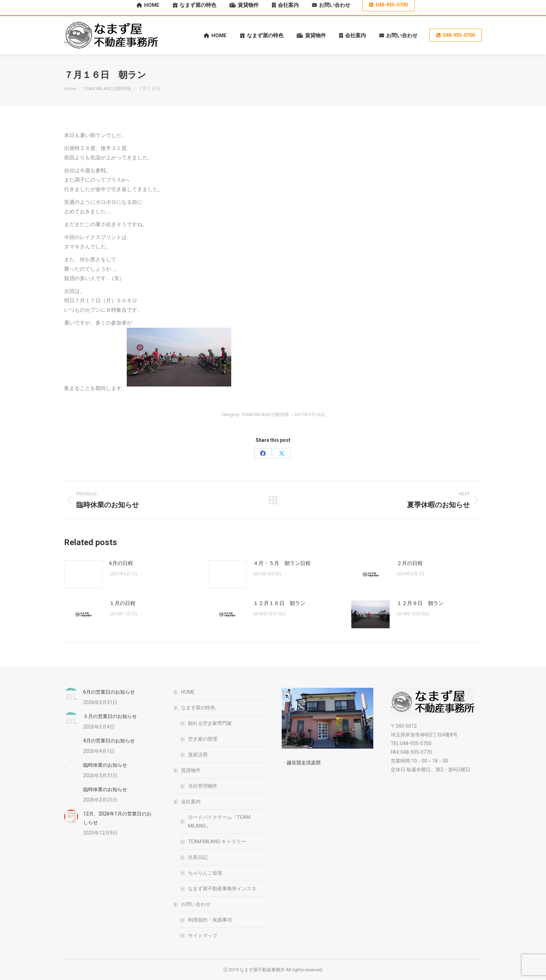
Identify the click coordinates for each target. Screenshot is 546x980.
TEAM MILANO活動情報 (265, 415)
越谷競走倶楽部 (304, 763)
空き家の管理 (203, 739)
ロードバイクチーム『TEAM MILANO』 (219, 822)
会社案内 (187, 802)
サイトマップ (203, 935)
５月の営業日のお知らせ (110, 716)
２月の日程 (410, 563)
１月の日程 (122, 603)
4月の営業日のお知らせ (109, 741)
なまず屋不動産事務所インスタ (222, 889)
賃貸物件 (187, 770)
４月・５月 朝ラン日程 (282, 563)
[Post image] (83, 574)
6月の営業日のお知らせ (109, 692)
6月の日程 (121, 563)
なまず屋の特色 (195, 708)
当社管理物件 (203, 786)
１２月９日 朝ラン (420, 603)
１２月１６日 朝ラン (279, 603)
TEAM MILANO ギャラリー (217, 842)
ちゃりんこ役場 (205, 873)
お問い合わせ (192, 904)
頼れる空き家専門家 (210, 723)
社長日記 (198, 857)
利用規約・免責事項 (210, 920)
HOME (188, 692)
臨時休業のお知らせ (105, 765)
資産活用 (198, 755)
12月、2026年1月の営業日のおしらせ (117, 818)
